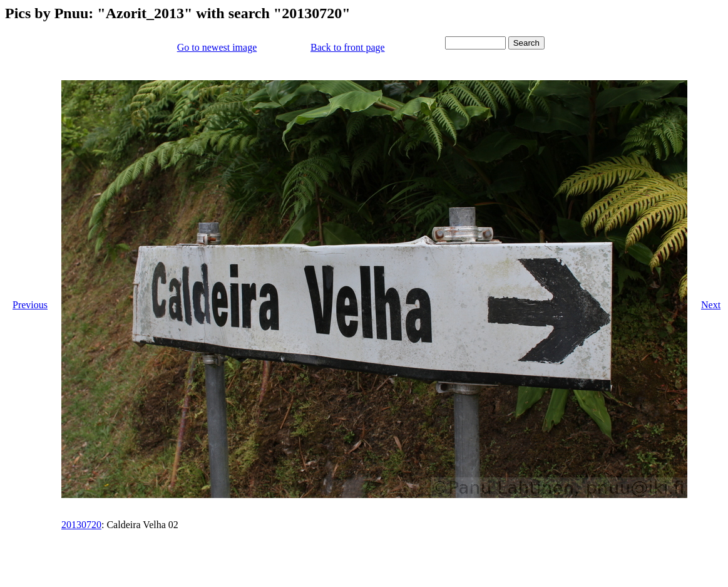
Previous (30, 305)
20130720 (81, 525)
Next (711, 305)
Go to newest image (217, 47)
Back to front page (348, 47)
